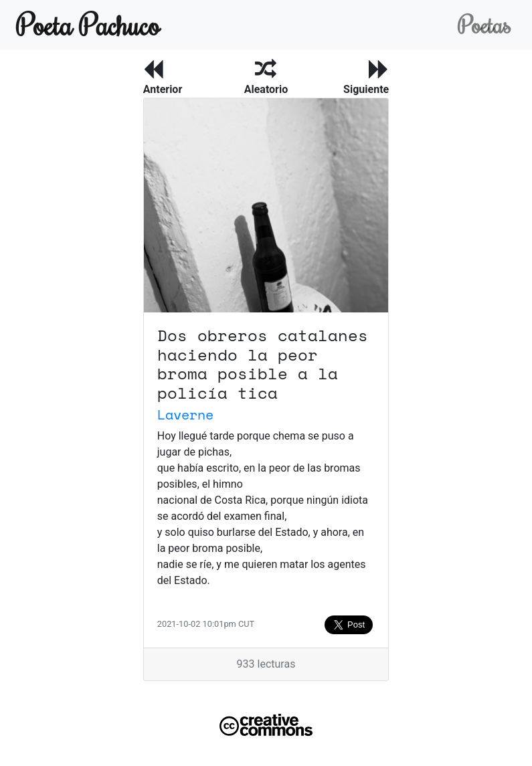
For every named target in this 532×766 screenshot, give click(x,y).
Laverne (185, 414)
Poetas (484, 24)
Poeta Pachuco (88, 24)
